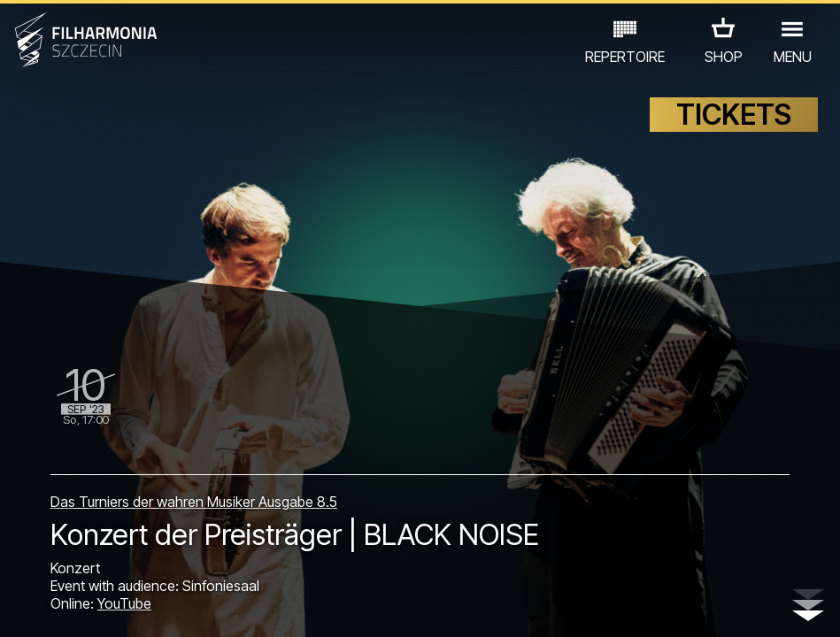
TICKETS (734, 130)
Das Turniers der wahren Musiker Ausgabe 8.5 (194, 488)
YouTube (124, 603)
